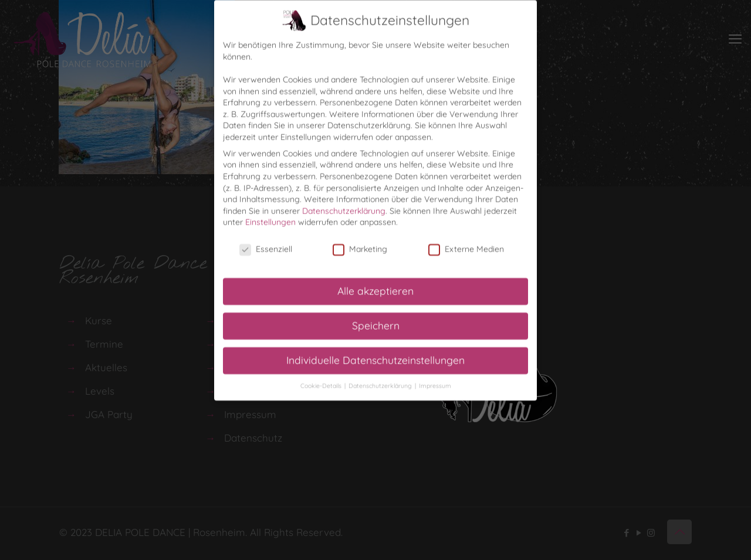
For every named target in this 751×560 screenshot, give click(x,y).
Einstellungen (270, 217)
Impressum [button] (435, 381)
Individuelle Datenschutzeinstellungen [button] (375, 355)
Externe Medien (466, 244)
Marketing (360, 244)
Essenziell (266, 244)
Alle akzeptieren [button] (375, 286)
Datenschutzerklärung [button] (381, 381)
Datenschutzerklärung (344, 206)
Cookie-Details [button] (322, 381)
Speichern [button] (376, 320)
